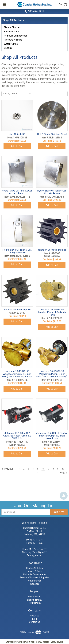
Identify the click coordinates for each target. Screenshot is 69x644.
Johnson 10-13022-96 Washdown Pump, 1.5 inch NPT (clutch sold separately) (17, 374)
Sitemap (9, 642)
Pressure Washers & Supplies (34, 578)
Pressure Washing (13, 40)
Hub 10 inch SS (17, 134)
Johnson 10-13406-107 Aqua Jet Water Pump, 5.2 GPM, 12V (17, 436)
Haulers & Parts (12, 32)
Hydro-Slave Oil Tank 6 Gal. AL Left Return (52, 192)
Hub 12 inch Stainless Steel (52, 134)
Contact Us (35, 622)
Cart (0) (63, 4)
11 (37, 473)
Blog (34, 619)
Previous (7, 469)
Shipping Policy (35, 600)
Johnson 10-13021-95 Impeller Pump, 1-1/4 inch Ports (52, 312)
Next (64, 473)
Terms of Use (28, 642)
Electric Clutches (12, 27)
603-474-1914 (36, 11)
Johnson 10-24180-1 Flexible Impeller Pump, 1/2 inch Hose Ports (52, 436)
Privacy (18, 642)
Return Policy (35, 603)
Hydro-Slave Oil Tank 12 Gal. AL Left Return (17, 192)
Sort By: (7, 94)
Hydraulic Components (15, 36)
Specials (8, 48)
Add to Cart (17, 146)
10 (63, 469)
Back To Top (64, 496)
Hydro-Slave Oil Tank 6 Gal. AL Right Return (17, 251)
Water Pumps (11, 44)
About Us (34, 616)
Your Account (34, 597)
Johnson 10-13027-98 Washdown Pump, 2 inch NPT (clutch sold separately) (52, 374)
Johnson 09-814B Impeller (52, 250)
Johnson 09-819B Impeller (17, 310)
